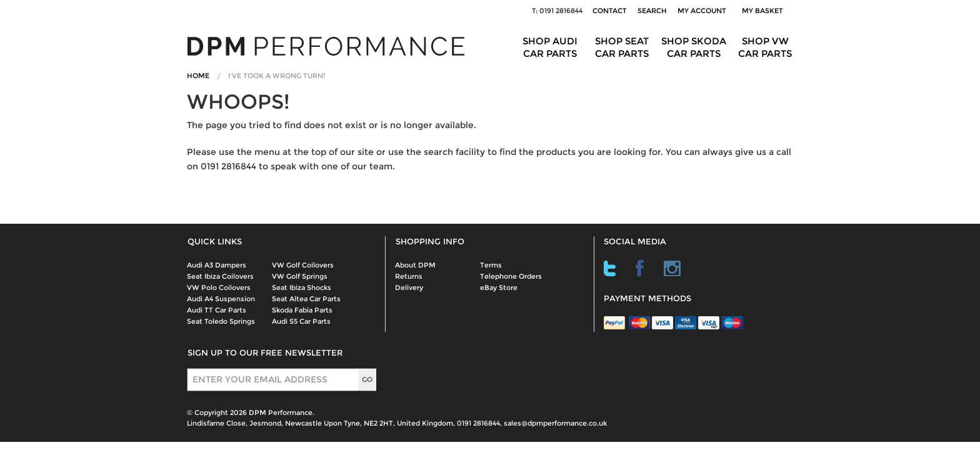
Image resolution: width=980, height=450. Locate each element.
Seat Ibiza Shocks (302, 287)
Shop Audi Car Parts (550, 47)
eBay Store (499, 287)
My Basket (764, 11)
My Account (702, 11)
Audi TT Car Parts (217, 310)
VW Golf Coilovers (303, 265)
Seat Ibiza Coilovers (220, 276)
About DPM (415, 265)
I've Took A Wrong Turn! (277, 76)
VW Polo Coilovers (219, 287)
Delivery (409, 287)
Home (198, 76)
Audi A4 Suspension (221, 299)
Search (652, 11)
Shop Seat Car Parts (622, 47)
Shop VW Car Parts (765, 47)
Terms (491, 265)
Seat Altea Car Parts (306, 299)
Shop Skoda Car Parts (694, 47)
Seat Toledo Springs (221, 321)
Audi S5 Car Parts (301, 321)
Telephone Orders (511, 276)
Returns (409, 276)
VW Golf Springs (300, 276)
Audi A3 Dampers (217, 265)
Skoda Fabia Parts (302, 310)
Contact (610, 11)
